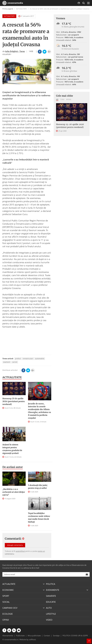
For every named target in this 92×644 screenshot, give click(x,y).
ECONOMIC (8, 590)
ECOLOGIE (8, 614)
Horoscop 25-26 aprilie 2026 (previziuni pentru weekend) (14, 401)
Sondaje (56, 636)
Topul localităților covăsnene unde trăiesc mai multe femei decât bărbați (39, 518)
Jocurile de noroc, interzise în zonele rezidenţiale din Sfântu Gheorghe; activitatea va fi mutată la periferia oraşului (39, 411)
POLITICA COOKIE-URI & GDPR (75, 636)
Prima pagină (8, 9)
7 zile (62, 99)
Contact (47, 636)
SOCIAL (6, 602)
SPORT (6, 596)
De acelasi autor (13, 467)
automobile (40, 359)
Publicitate (20, 636)
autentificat (20, 551)
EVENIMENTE (53, 590)
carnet (15, 362)
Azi (57, 99)
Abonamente (8, 636)
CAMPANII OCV (10, 608)
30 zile (69, 99)
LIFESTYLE (51, 614)
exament (7, 362)
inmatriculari (28, 359)
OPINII (6, 620)
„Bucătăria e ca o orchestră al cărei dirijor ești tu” (14, 492)
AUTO (49, 608)
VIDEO (49, 620)
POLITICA (51, 584)
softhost (32, 639)
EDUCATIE (51, 602)
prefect (18, 359)
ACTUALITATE (9, 16)
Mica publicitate (34, 636)
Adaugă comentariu (15, 545)
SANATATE (51, 596)
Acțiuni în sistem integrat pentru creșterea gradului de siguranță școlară (12, 449)
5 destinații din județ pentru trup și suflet (38, 487)
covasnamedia (13, 3)
